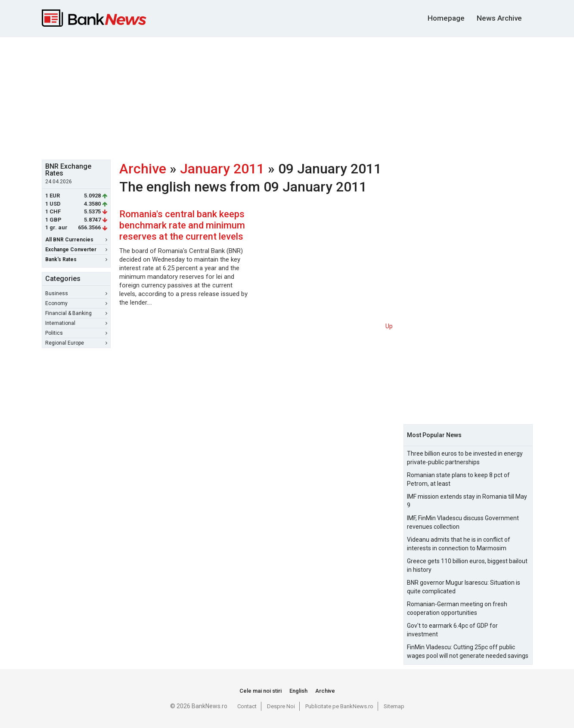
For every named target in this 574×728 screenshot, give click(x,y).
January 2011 (222, 169)
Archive (143, 169)
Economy (76, 303)
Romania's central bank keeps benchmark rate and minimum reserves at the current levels (182, 225)
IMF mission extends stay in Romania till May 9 (467, 501)
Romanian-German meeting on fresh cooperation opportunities (457, 608)
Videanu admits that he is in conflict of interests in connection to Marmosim (459, 544)
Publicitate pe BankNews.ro (339, 706)
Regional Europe (76, 343)
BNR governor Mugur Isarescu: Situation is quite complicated (464, 587)
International (76, 323)
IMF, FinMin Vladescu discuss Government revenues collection (463, 522)
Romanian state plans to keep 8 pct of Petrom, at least (458, 479)
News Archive (499, 18)
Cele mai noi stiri (261, 691)
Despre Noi (281, 706)
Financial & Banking (76, 313)
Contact (247, 706)
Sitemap (394, 706)
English (298, 691)
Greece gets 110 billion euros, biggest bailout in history (467, 565)
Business (76, 293)
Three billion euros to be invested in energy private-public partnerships (465, 458)
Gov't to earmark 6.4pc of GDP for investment (452, 630)
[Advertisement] (287, 97)
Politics (76, 333)
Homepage (446, 18)
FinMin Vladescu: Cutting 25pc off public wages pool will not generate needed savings (468, 651)
